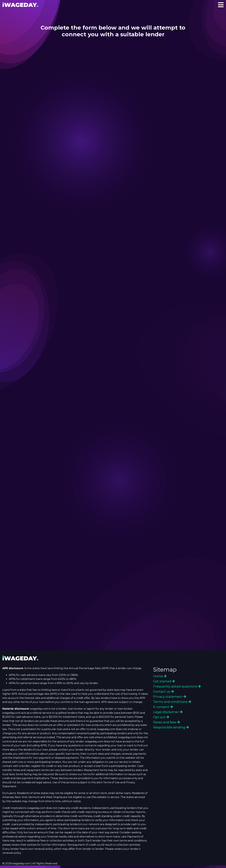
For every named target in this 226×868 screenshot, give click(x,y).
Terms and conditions (172, 702)
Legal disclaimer (168, 712)
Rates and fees (167, 722)
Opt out (161, 717)
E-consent (163, 707)
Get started (164, 681)
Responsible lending (171, 727)
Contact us (163, 692)
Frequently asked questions (177, 686)
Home (160, 676)
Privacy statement (170, 697)
